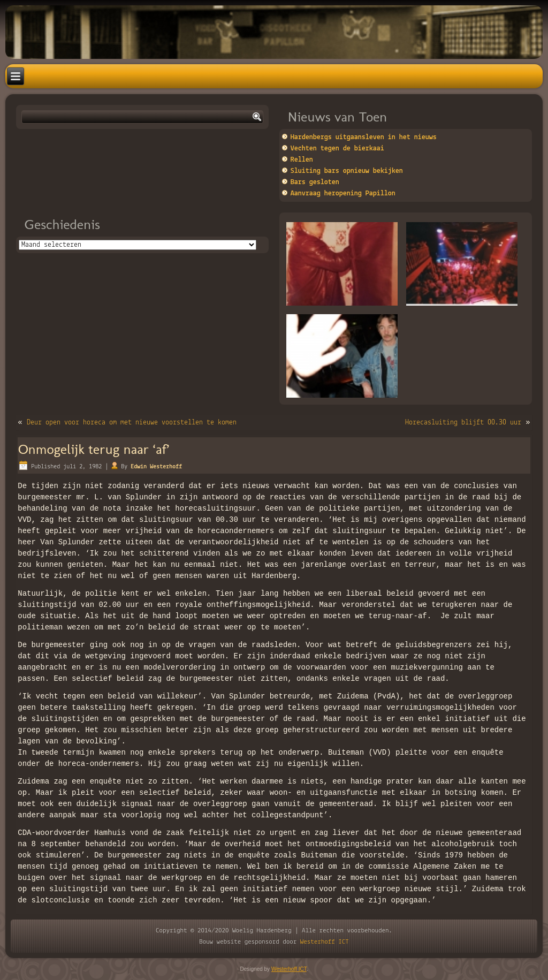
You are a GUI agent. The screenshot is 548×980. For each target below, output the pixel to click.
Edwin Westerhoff (156, 467)
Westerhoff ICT (325, 942)
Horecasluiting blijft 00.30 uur (463, 423)
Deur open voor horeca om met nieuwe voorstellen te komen (132, 423)
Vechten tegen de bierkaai (337, 149)
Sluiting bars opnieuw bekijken (347, 171)
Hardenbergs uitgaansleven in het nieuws (364, 137)
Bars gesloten (315, 182)
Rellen (302, 160)
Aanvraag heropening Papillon (343, 193)
